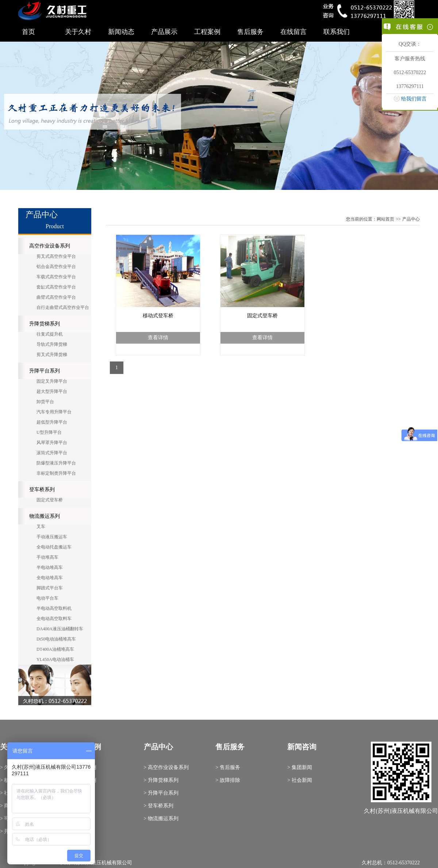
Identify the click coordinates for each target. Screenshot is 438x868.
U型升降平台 (49, 432)
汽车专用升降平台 (54, 412)
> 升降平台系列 (161, 793)
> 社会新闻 (299, 780)
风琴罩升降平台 (52, 443)
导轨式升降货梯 (52, 344)
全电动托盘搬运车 (54, 547)
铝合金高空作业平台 (56, 267)
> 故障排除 (228, 780)
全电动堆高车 (50, 578)
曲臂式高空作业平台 (56, 297)
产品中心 (411, 219)
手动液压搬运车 (52, 537)
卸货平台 (45, 402)
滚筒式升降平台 (52, 453)
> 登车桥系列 (159, 806)
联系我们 (337, 32)
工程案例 (207, 32)
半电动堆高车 (50, 567)
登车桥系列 (42, 490)
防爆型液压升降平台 (56, 463)
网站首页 (385, 219)
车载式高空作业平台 (56, 277)
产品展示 (164, 32)
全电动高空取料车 (54, 619)
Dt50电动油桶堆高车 (56, 639)
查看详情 (158, 337)
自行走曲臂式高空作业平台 (63, 307)
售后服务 (250, 32)
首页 (28, 32)
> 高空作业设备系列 (166, 767)
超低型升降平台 (52, 422)
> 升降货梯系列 (161, 780)
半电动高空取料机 (54, 608)
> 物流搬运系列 (161, 819)
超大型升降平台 (52, 391)
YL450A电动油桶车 (55, 659)
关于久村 (78, 32)
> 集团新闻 (299, 767)
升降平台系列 (45, 371)
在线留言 (293, 32)
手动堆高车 (47, 557)
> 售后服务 (228, 767)
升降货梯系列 (45, 324)
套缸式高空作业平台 (56, 287)
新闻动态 (121, 32)
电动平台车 (47, 598)
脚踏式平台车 (50, 588)
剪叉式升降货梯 (52, 355)
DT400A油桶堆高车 (55, 649)
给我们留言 (414, 99)
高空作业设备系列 (50, 246)
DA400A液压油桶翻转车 (60, 629)
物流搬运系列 (45, 516)
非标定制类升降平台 (56, 473)
